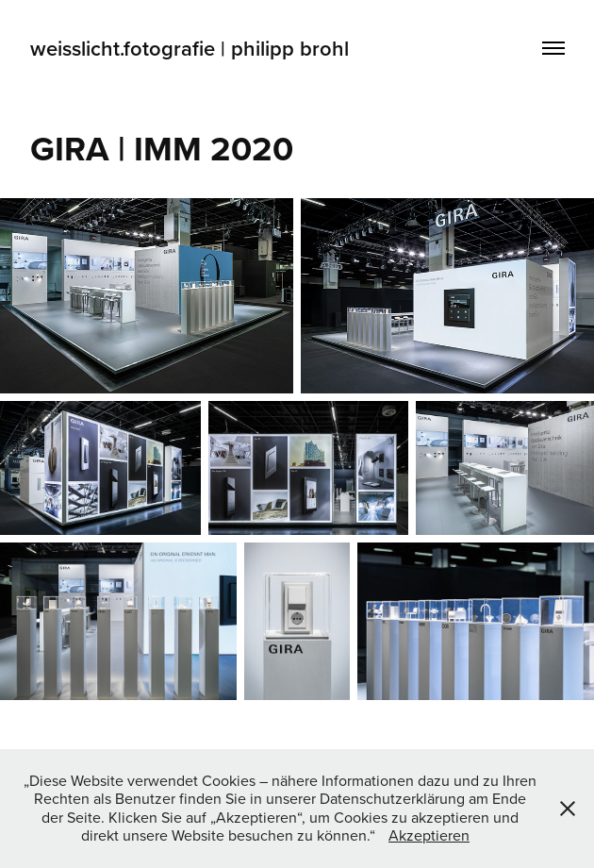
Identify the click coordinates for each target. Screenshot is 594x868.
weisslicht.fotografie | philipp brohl (192, 48)
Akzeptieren (429, 835)
